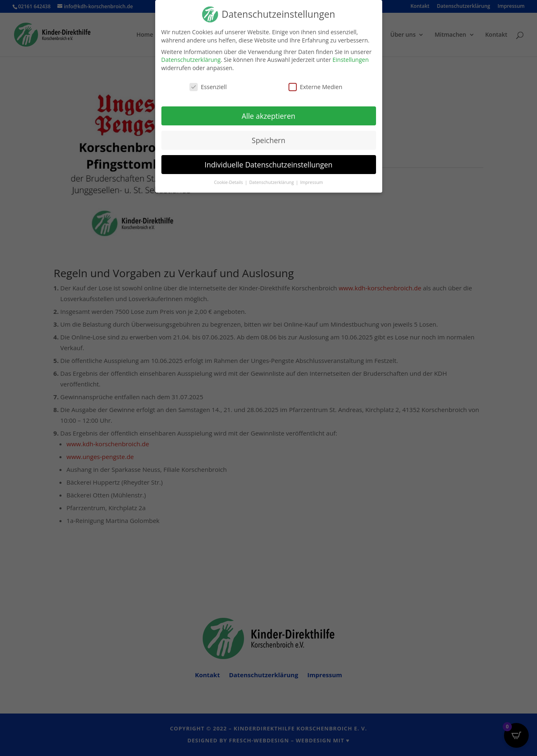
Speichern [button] (268, 140)
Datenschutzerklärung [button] (272, 182)
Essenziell (208, 87)
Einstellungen (351, 60)
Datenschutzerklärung (191, 60)
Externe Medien (316, 87)
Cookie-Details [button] (229, 182)
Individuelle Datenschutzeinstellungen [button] (269, 165)
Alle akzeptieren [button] (268, 116)
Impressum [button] (311, 182)
